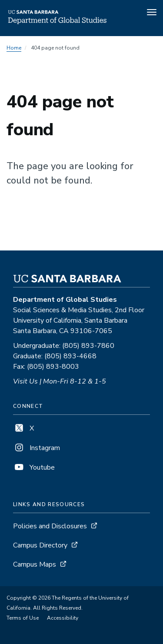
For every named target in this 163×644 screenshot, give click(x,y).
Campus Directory (40, 545)
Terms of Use (23, 618)
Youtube (34, 467)
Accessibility (63, 618)
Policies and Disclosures (50, 526)
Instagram (37, 448)
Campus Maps (35, 564)
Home (14, 48)
